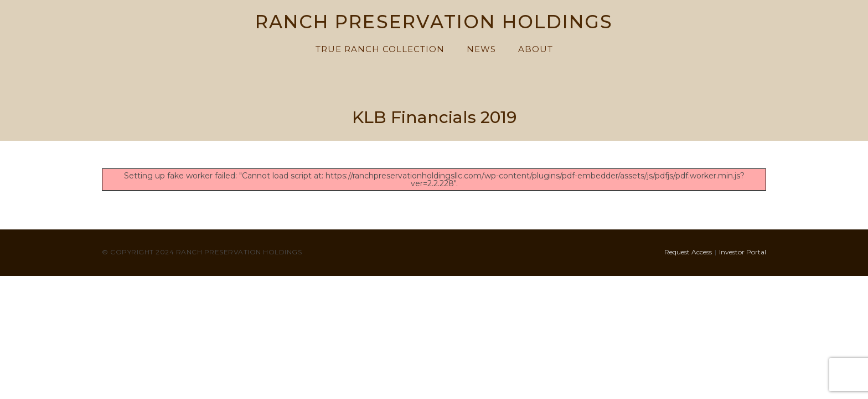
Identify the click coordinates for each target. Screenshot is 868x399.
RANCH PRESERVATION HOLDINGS (434, 23)
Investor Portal (743, 252)
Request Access (688, 252)
